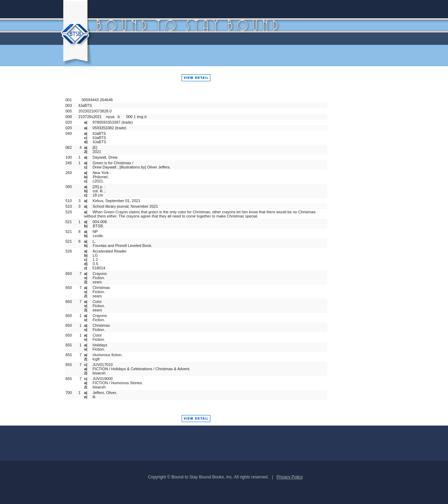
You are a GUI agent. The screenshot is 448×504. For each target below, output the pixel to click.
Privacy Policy (290, 477)
